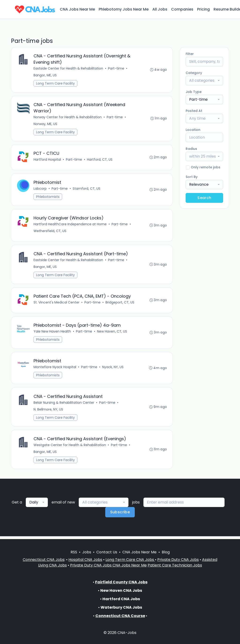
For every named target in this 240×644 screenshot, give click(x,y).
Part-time (116, 69)
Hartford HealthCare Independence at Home (70, 225)
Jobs (87, 552)
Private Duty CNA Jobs (178, 560)
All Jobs (160, 9)
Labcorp (40, 189)
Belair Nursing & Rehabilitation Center (64, 405)
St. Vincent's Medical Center (57, 304)
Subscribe (120, 515)
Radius (191, 149)
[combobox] (204, 81)
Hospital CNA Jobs (85, 560)
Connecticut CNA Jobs (44, 560)
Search (204, 198)
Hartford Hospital (47, 160)
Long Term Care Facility (56, 84)
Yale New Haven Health (52, 333)
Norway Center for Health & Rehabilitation (68, 118)
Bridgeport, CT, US (120, 304)
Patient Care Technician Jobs (175, 565)
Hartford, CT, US (100, 160)
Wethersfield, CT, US (50, 232)
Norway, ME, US (46, 124)
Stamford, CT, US (87, 189)
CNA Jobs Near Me (77, 9)
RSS (74, 552)
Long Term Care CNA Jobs (130, 560)
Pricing (203, 9)
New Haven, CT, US (112, 333)
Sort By (192, 177)
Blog (166, 552)
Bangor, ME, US (45, 75)
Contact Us (107, 552)
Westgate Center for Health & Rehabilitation (70, 448)
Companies (182, 9)
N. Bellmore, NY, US (49, 412)
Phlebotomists (48, 198)
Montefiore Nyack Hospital (55, 369)
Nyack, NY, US (113, 369)
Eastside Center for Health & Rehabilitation (69, 69)
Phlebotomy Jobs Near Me (124, 9)
